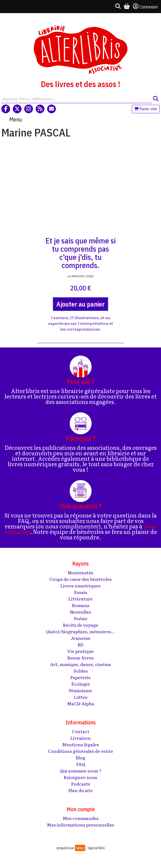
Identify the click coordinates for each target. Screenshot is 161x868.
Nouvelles (80, 612)
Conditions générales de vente (80, 751)
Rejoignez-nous (80, 777)
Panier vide (146, 109)
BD (81, 644)
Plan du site (80, 790)
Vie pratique (80, 651)
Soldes (81, 671)
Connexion (145, 7)
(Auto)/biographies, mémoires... (80, 631)
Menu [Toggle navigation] (16, 119)
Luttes (80, 697)
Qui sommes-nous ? (81, 771)
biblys (80, 848)
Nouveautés (80, 572)
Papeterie (80, 677)
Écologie (81, 684)
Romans (81, 605)
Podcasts (81, 784)
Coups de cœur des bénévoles (80, 579)
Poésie (81, 618)
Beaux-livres (80, 658)
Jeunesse (81, 638)
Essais (81, 592)
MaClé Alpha (81, 703)
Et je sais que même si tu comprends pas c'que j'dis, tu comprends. (81, 253)
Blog (80, 757)
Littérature (80, 599)
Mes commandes (81, 818)
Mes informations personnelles (80, 825)
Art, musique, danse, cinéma (80, 664)
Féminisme (80, 690)
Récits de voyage (81, 625)
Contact (81, 731)
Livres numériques (80, 585)
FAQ (81, 764)
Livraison (80, 738)
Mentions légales (80, 744)
